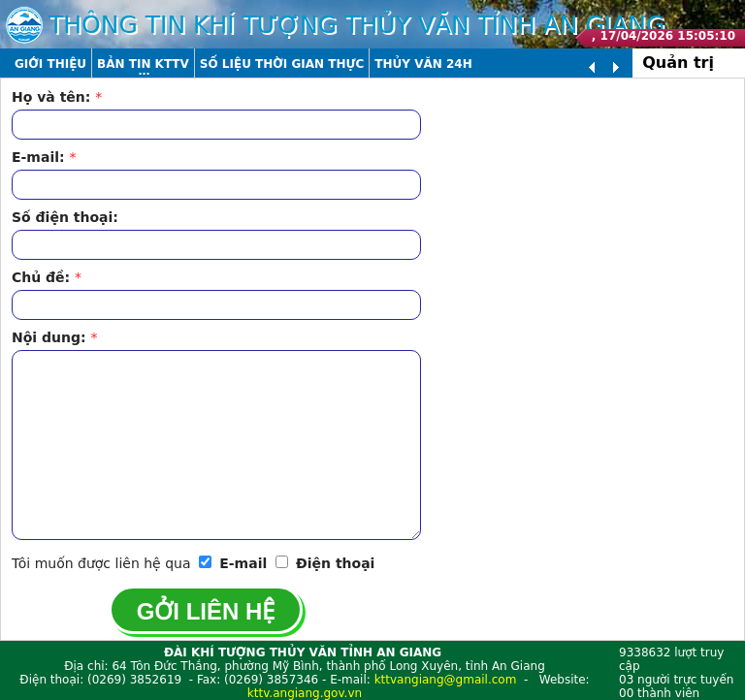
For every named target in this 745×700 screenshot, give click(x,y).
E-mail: (44, 157)
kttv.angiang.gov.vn (305, 693)
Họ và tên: (57, 97)
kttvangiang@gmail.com (446, 680)
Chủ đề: (47, 277)
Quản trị (678, 63)
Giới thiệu (50, 64)
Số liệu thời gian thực (282, 64)
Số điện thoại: (65, 217)
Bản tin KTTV (143, 64)
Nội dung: (54, 337)
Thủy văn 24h (423, 64)
